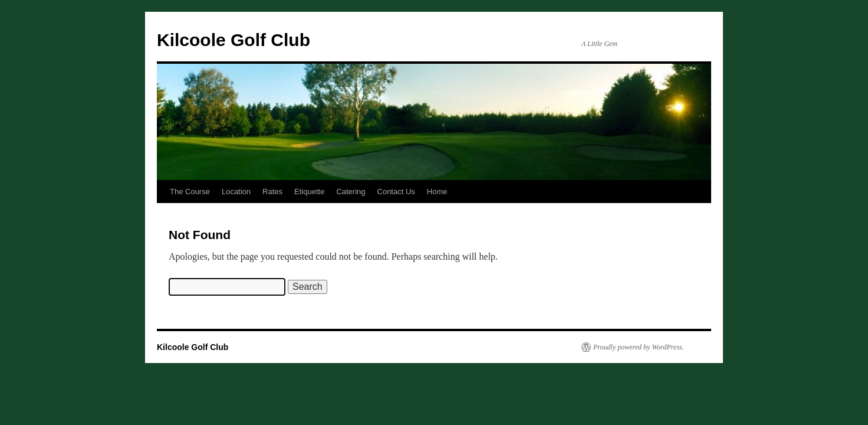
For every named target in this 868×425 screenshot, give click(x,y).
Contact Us (396, 192)
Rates (272, 192)
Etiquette (309, 192)
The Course (190, 192)
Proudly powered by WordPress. (639, 347)
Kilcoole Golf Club (234, 40)
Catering (351, 192)
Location (236, 192)
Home (437, 192)
